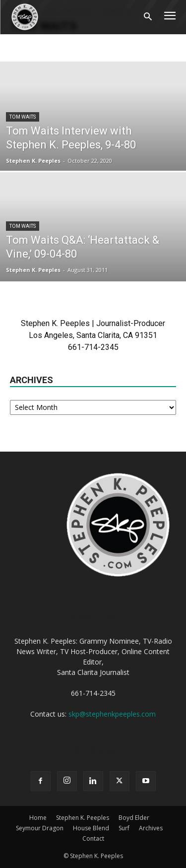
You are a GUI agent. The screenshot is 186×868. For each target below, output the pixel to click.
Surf (124, 828)
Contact (93, 838)
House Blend (91, 828)
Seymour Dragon (40, 828)
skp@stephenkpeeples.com (112, 714)
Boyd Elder (134, 818)
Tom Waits (23, 117)
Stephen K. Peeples (33, 161)
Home (38, 818)
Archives (151, 828)
